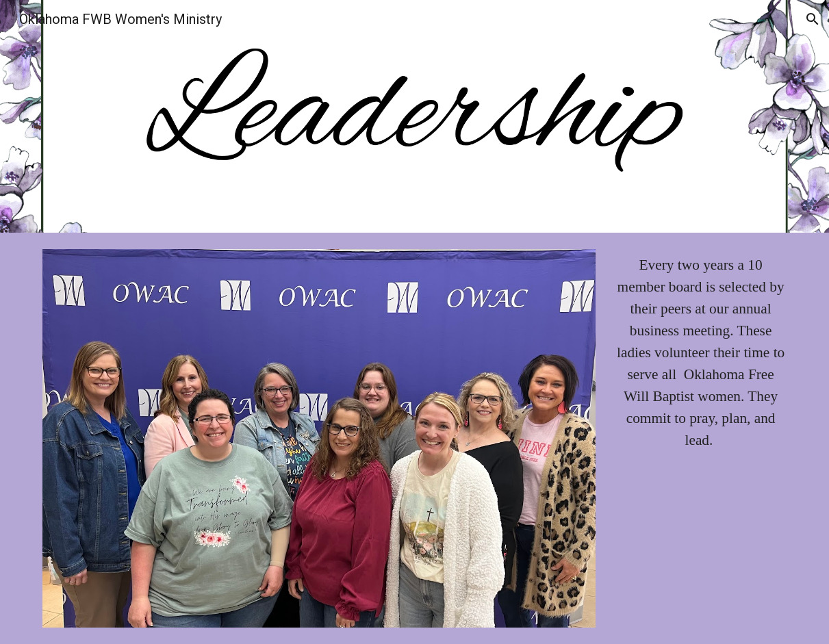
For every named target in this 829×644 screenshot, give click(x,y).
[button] (813, 19)
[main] (701, 353)
